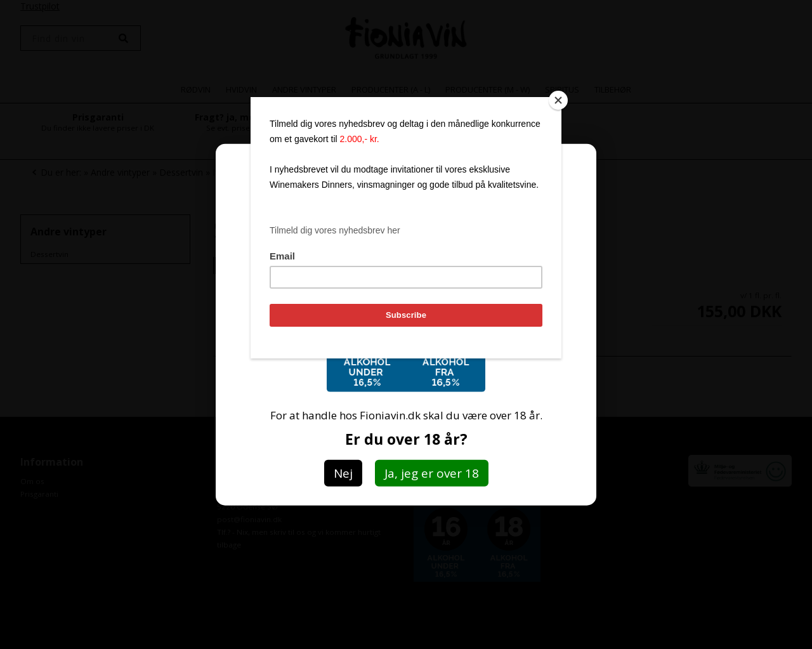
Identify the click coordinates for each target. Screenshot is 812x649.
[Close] (558, 100)
